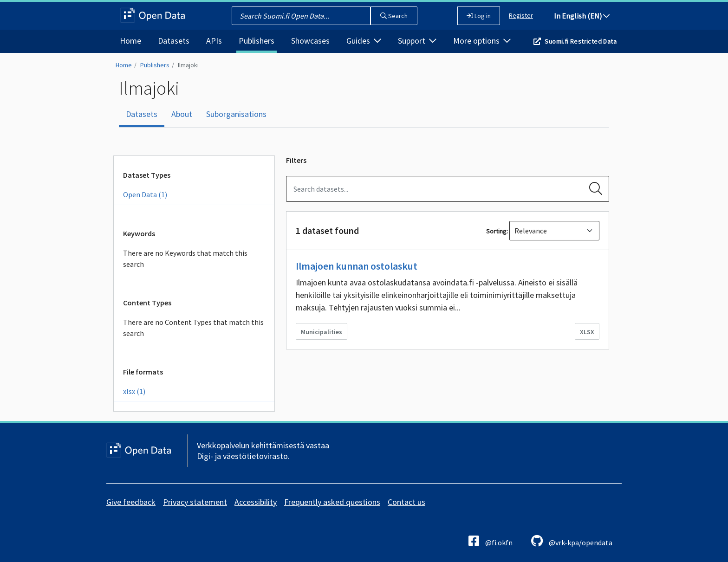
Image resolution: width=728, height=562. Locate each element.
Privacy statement (195, 502)
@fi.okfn (491, 541)
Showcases (310, 41)
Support (417, 41)
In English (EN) (582, 16)
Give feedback (131, 502)
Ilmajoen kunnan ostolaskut (357, 266)
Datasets (174, 41)
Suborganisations (236, 114)
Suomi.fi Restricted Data (581, 41)
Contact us (406, 502)
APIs (214, 41)
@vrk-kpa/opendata (572, 541)
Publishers (257, 41)
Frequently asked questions (332, 502)
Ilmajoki (188, 65)
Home (130, 41)
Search (394, 16)
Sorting (496, 231)
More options (482, 41)
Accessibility (256, 502)
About (182, 114)
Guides (364, 41)
